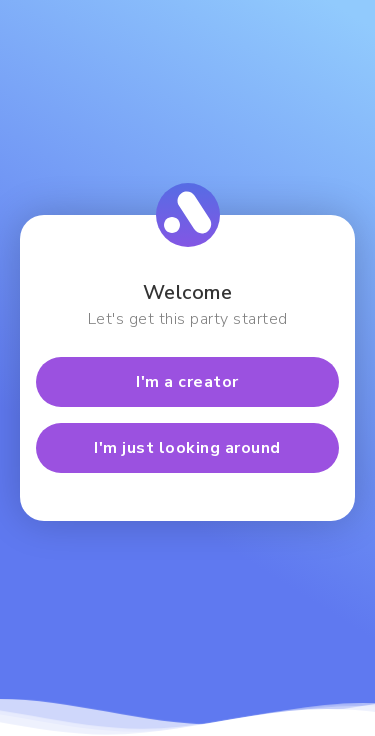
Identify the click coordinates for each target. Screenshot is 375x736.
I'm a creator (187, 382)
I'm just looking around (187, 448)
